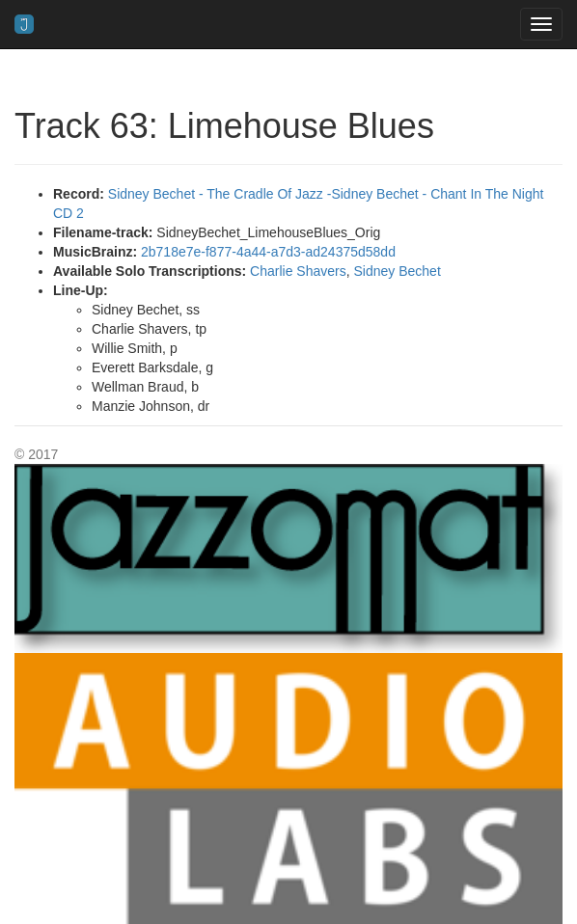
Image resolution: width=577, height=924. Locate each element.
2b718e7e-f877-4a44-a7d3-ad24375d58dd (268, 252)
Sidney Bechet (397, 271)
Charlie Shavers (298, 271)
